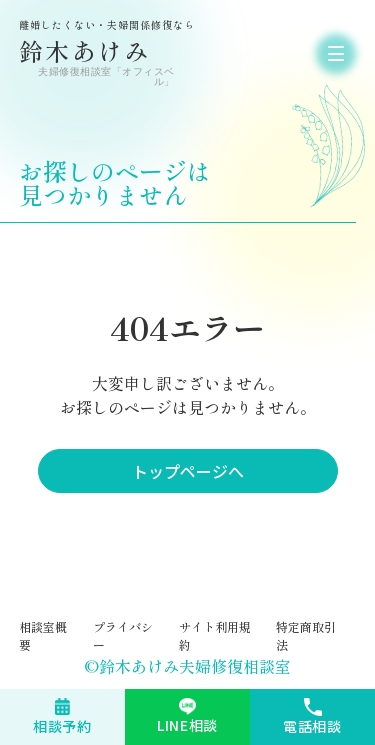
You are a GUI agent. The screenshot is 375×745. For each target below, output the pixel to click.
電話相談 (312, 726)
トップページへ (188, 471)
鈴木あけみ (99, 53)
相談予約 (62, 726)
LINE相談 (187, 725)
